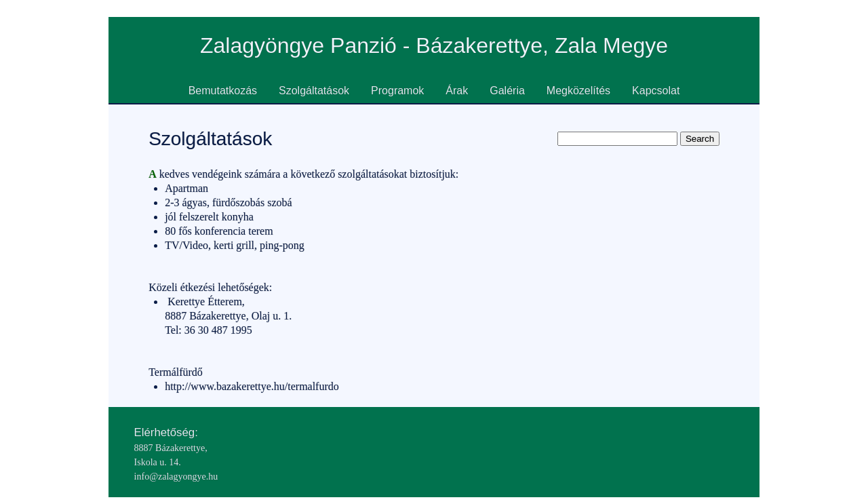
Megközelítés (578, 91)
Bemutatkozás (223, 91)
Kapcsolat (656, 91)
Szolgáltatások (314, 91)
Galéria (507, 91)
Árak (457, 91)
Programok (397, 91)
